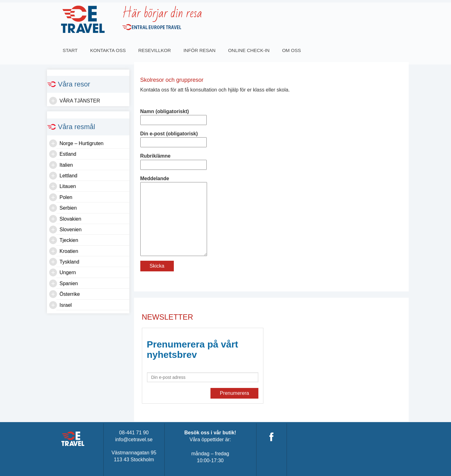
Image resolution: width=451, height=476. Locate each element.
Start (70, 50)
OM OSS (292, 50)
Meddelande (174, 182)
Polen (66, 197)
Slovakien (70, 219)
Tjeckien (69, 240)
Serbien (68, 208)
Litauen (68, 186)
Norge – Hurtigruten (82, 143)
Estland (68, 154)
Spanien (69, 283)
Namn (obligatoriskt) (174, 116)
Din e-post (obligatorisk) (174, 138)
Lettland (68, 176)
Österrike (70, 294)
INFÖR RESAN (200, 50)
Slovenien (70, 230)
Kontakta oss (108, 50)
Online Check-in (249, 50)
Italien (66, 165)
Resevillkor (154, 50)
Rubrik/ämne (174, 160)
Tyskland (69, 262)
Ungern (68, 272)
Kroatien (69, 251)
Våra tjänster (80, 101)
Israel (66, 305)
